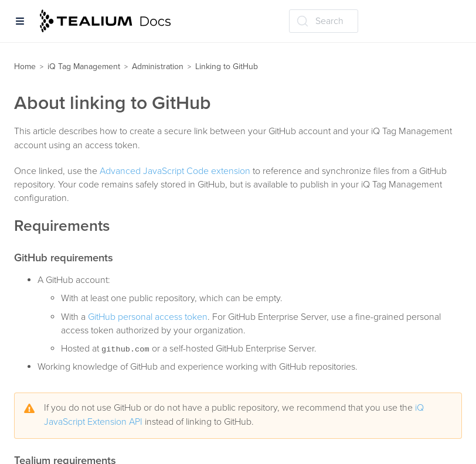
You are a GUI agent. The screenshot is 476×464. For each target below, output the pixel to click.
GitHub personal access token (148, 317)
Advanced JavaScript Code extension (175, 171)
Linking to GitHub (227, 66)
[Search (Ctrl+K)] (324, 21)
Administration (158, 66)
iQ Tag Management (84, 66)
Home (25, 66)
